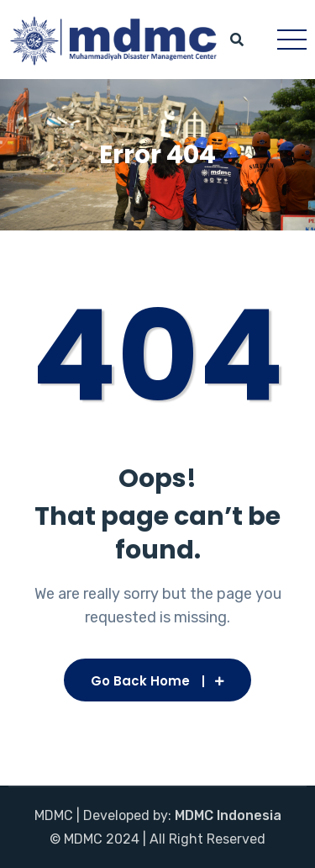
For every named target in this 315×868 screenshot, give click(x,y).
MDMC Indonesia (228, 815)
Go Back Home (157, 681)
